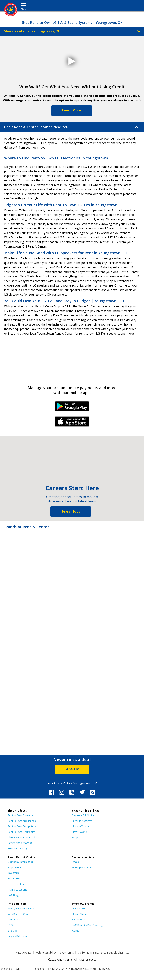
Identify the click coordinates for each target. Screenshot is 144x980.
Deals (75, 862)
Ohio (67, 783)
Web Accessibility (46, 953)
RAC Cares (14, 879)
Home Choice (80, 914)
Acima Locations (17, 890)
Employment (15, 867)
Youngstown (82, 783)
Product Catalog (17, 849)
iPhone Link (72, 423)
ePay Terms (67, 953)
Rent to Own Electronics (21, 832)
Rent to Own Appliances (22, 821)
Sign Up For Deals (82, 867)
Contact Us (14, 920)
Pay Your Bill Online (83, 815)
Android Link (72, 408)
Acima (76, 931)
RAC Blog (13, 895)
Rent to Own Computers (22, 826)
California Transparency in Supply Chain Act (103, 953)
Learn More (72, 110)
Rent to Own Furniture (20, 815)
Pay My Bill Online (18, 936)
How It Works (80, 832)
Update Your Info (82, 826)
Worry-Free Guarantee (21, 908)
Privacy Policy (23, 953)
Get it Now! (78, 908)
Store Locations (17, 884)
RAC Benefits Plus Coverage (88, 925)
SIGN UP (72, 769)
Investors (13, 873)
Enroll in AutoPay (82, 821)
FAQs (75, 837)
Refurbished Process (20, 843)
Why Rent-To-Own (18, 914)
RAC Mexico (79, 920)
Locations (53, 783)
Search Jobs (71, 511)
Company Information (21, 862)
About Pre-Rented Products (24, 837)
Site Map (13, 931)
